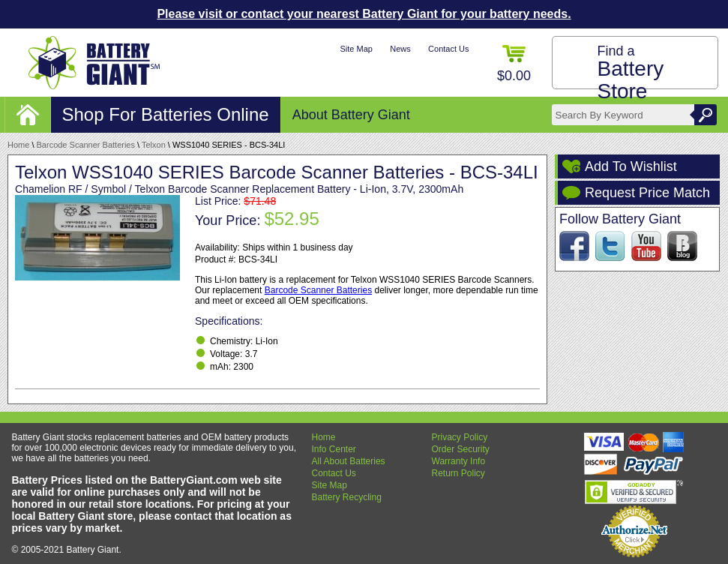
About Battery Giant (351, 115)
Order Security (461, 449)
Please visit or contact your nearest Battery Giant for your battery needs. (364, 14)
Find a (631, 73)
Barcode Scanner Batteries (86, 145)
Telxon (154, 145)
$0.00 (514, 64)
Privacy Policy (460, 437)
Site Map (356, 49)
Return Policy (458, 473)
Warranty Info (459, 461)
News (400, 49)
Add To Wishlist (631, 166)
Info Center (334, 449)
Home (18, 145)
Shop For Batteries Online (166, 114)
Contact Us (448, 49)
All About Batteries (349, 461)
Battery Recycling (347, 497)
